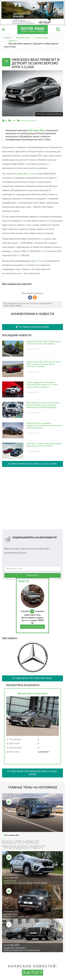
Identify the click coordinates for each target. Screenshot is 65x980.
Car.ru (6, 306)
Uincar (12, 306)
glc (6, 121)
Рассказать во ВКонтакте (30, 298)
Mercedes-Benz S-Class (25, 174)
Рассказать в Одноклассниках (35, 298)
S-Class (39, 261)
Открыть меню (3, 32)
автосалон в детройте (28, 121)
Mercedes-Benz (37, 130)
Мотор (18, 306)
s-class (13, 121)
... (61, 324)
